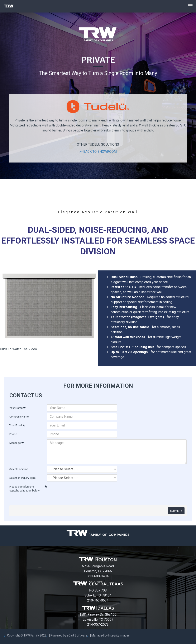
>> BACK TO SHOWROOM (98, 152)
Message (15, 443)
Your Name (16, 408)
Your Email (16, 425)
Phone (13, 434)
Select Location (19, 469)
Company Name (19, 417)
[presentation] (76, 491)
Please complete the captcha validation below (25, 489)
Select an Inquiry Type (22, 478)
